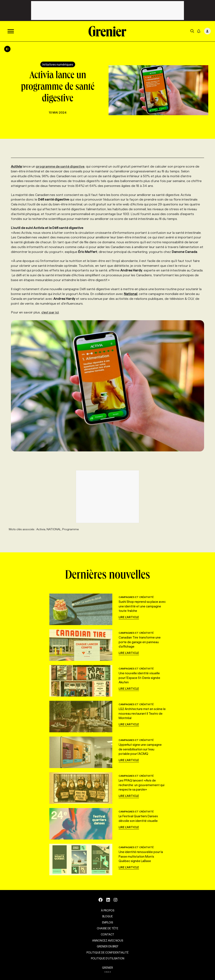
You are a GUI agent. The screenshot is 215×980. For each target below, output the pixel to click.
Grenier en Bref (108, 946)
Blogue (107, 916)
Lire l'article (129, 617)
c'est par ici (50, 312)
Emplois (107, 922)
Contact (107, 934)
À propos (108, 910)
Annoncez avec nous (108, 940)
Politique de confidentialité (107, 952)
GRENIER (107, 968)
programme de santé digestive (60, 166)
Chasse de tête (107, 928)
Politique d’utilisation (108, 958)
